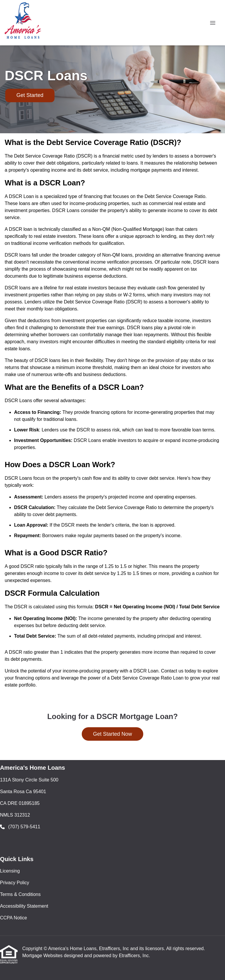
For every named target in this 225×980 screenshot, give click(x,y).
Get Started (30, 95)
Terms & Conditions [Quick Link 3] (20, 894)
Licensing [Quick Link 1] (10, 871)
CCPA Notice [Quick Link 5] (13, 918)
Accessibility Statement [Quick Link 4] (24, 906)
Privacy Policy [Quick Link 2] (15, 883)
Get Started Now (112, 734)
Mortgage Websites (43, 956)
